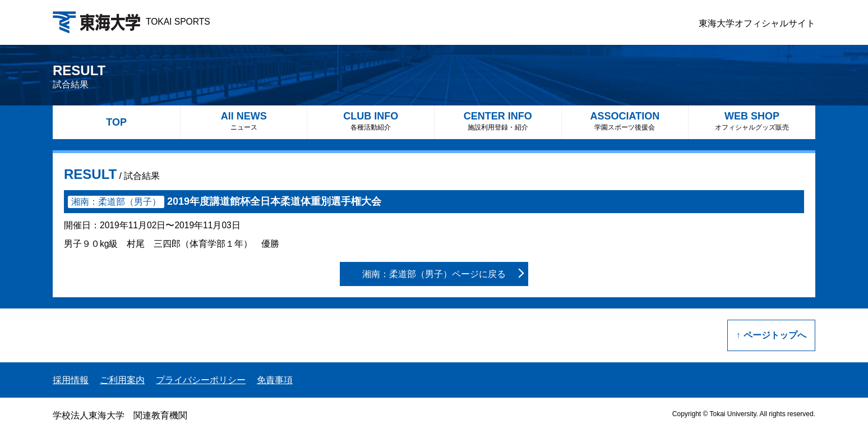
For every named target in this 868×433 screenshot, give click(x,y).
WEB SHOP (752, 121)
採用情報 (71, 380)
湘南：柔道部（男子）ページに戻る (434, 274)
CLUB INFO (371, 121)
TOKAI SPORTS (131, 22)
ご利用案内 (122, 380)
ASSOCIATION (625, 121)
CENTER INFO (498, 121)
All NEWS (244, 121)
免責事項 (275, 380)
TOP (116, 122)
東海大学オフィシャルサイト (757, 23)
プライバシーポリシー (201, 380)
